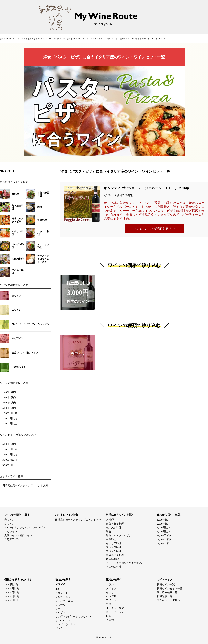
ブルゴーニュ (63, 597)
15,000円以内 (10, 455)
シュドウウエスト (65, 624)
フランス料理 (114, 547)
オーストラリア (115, 608)
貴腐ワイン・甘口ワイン (18, 535)
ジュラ (59, 628)
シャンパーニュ (64, 601)
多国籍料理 (112, 559)
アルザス (60, 613)
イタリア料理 (114, 543)
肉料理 (110, 520)
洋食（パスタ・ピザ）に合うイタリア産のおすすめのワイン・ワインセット (132, 38)
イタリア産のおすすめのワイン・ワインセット (76, 38)
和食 (109, 531)
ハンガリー (112, 596)
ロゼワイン (11, 531)
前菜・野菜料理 (115, 524)
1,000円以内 (9, 392)
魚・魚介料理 (114, 528)
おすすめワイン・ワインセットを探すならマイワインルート (27, 38)
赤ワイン (9, 520)
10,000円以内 (10, 413)
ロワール (60, 605)
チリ (109, 604)
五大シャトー (63, 593)
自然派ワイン (12, 539)
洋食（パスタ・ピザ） (119, 535)
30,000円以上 (10, 424)
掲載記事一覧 (165, 596)
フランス (111, 585)
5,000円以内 (9, 408)
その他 (110, 620)
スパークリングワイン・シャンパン (25, 528)
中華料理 (111, 539)
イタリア (111, 592)
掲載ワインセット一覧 (170, 588)
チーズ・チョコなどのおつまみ (124, 563)
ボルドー (60, 589)
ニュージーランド (116, 612)
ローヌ (59, 609)
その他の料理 (114, 567)
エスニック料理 (115, 555)
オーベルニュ (63, 620)
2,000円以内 (9, 397)
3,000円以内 (9, 403)
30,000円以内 (10, 419)
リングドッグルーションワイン (73, 616)
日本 (109, 616)
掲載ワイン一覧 (166, 585)
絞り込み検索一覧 (167, 592)
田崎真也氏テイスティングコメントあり (25, 486)
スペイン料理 (114, 551)
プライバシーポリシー (170, 600)
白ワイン (9, 524)
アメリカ (111, 600)
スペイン (111, 588)
